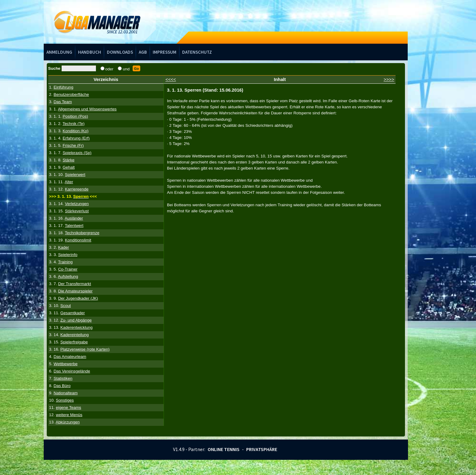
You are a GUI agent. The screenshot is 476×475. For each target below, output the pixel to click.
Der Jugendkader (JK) (78, 298)
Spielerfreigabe (74, 342)
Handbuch (90, 52)
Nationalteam (65, 393)
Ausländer (74, 218)
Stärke (68, 160)
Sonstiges (65, 400)
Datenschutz (197, 52)
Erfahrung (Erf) (76, 138)
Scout (66, 306)
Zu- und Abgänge (76, 320)
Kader (63, 247)
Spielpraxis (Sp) (77, 153)
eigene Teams (68, 408)
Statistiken (63, 378)
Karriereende (77, 189)
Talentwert (74, 226)
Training (65, 262)
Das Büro (62, 386)
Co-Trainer (68, 269)
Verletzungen (77, 204)
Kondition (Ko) (75, 131)
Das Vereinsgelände (72, 371)
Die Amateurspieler (75, 291)
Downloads (120, 52)
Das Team (63, 102)
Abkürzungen (68, 422)
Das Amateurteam (70, 357)
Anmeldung (59, 52)
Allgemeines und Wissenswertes (87, 109)
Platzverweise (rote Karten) (85, 349)
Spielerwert (75, 175)
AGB (143, 52)
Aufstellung (68, 276)
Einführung (63, 87)
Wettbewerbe (65, 364)
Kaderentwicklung (76, 327)
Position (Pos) (75, 116)
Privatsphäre (262, 449)
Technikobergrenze (82, 233)
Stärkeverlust (77, 211)
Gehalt (69, 167)
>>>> (389, 79)
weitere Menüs (69, 415)
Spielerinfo (68, 255)
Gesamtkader (73, 313)
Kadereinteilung (75, 335)
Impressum (165, 52)
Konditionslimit (78, 240)
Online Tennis (224, 449)
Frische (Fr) (73, 145)
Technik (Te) (73, 124)
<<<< (171, 79)
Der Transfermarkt (74, 284)
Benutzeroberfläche (71, 94)
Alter (69, 182)
